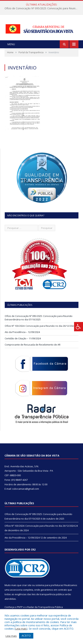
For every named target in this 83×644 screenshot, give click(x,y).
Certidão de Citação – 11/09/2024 (23, 338)
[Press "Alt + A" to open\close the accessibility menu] (79, 327)
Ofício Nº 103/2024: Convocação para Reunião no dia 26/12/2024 (40, 326)
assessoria (16, 590)
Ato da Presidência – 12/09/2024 (22, 332)
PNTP (20, 607)
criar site (27, 585)
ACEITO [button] (26, 636)
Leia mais (21, 629)
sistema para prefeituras (49, 585)
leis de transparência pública (48, 594)
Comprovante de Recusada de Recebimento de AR (33, 345)
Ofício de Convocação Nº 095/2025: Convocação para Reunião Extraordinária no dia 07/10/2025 (42, 8)
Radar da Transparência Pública (45, 607)
